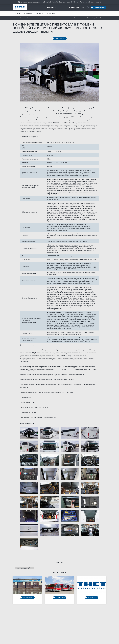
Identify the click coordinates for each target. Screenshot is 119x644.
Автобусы (17, 13)
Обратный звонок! (98, 7)
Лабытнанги (51, 7)
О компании (51, 13)
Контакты (39, 13)
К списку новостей (21, 568)
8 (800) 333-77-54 (77, 7)
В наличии (28, 13)
